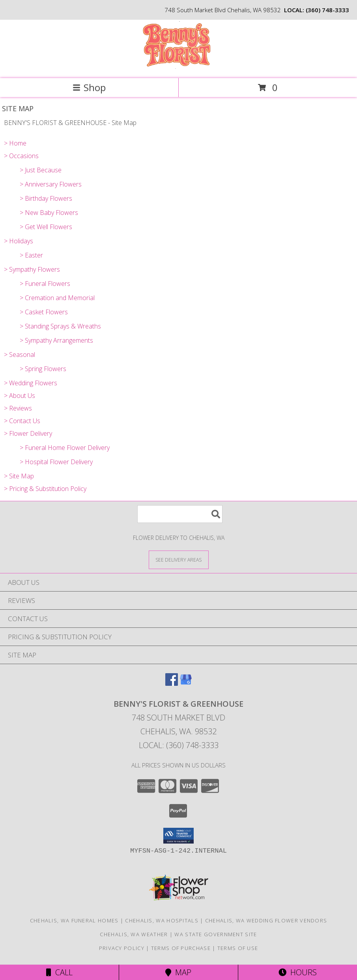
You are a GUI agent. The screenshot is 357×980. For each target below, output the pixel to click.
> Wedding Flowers (31, 383)
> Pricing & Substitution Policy (45, 489)
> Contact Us (22, 421)
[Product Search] (180, 514)
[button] (178, 836)
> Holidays (19, 241)
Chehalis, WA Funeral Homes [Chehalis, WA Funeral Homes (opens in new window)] (74, 920)
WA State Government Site (216, 934)
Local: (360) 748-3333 (179, 745)
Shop (89, 87)
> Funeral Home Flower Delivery (65, 448)
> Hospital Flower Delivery (56, 462)
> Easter (31, 255)
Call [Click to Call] (59, 972)
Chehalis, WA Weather (134, 934)
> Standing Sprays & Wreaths (60, 326)
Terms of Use (238, 948)
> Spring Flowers (43, 369)
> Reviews (18, 408)
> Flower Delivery (28, 433)
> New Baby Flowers (49, 213)
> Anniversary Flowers (51, 184)
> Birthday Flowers (46, 198)
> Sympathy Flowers (32, 269)
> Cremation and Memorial (57, 298)
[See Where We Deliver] (179, 559)
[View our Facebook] (172, 683)
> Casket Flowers (44, 312)
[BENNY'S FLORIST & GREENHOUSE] (178, 67)
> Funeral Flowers (45, 284)
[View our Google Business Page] (186, 683)
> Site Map (19, 476)
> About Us (20, 396)
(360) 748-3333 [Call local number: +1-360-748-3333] (327, 10)
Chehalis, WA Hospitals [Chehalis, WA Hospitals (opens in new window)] (162, 920)
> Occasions (21, 156)
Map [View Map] (178, 972)
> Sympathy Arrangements (56, 340)
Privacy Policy (122, 948)
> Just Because (41, 170)
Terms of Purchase (181, 948)
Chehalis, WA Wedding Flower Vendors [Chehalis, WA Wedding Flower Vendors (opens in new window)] (266, 920)
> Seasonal (20, 355)
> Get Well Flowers (46, 227)
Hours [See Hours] (298, 972)
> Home (15, 143)
